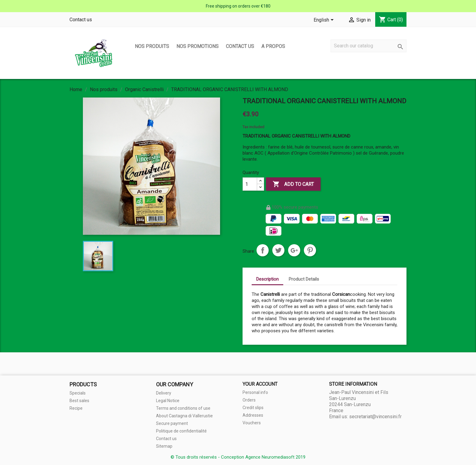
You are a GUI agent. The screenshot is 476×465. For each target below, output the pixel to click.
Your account (260, 384)
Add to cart (293, 184)
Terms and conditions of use (183, 408)
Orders (249, 400)
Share (263, 250)
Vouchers (252, 423)
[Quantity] (250, 184)
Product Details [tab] (304, 279)
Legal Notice (168, 401)
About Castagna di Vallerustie (184, 416)
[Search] (369, 46)
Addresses (253, 415)
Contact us (81, 20)
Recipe (76, 408)
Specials (78, 393)
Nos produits (152, 46)
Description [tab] (267, 279)
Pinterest (310, 250)
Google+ (294, 250)
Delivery (164, 393)
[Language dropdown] (325, 20)
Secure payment (172, 423)
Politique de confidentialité (181, 431)
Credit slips (253, 408)
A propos (273, 46)
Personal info (255, 392)
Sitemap (164, 446)
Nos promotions (197, 46)
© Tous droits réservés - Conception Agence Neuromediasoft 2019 (238, 457)
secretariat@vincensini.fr (375, 417)
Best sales (79, 401)
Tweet (278, 250)
